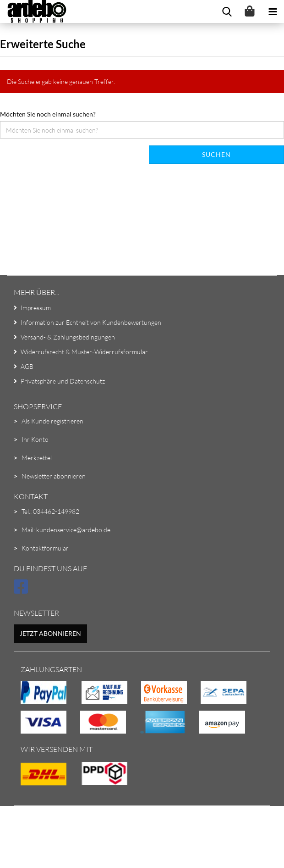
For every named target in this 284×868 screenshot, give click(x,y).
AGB (27, 366)
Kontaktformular (45, 548)
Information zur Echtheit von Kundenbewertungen (91, 322)
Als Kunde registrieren (52, 421)
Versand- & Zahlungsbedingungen (68, 337)
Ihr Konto (35, 439)
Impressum (36, 308)
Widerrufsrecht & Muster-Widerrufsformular (84, 352)
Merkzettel (37, 458)
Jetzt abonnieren (50, 633)
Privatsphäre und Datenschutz (63, 381)
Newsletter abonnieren (54, 476)
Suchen (216, 154)
